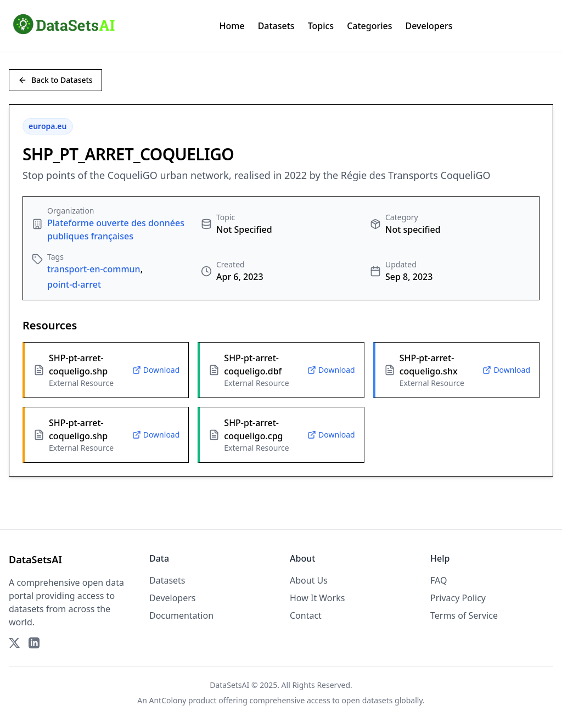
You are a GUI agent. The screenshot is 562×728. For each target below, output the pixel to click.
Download (156, 370)
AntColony (168, 700)
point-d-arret (74, 284)
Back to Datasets (55, 80)
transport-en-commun (94, 269)
